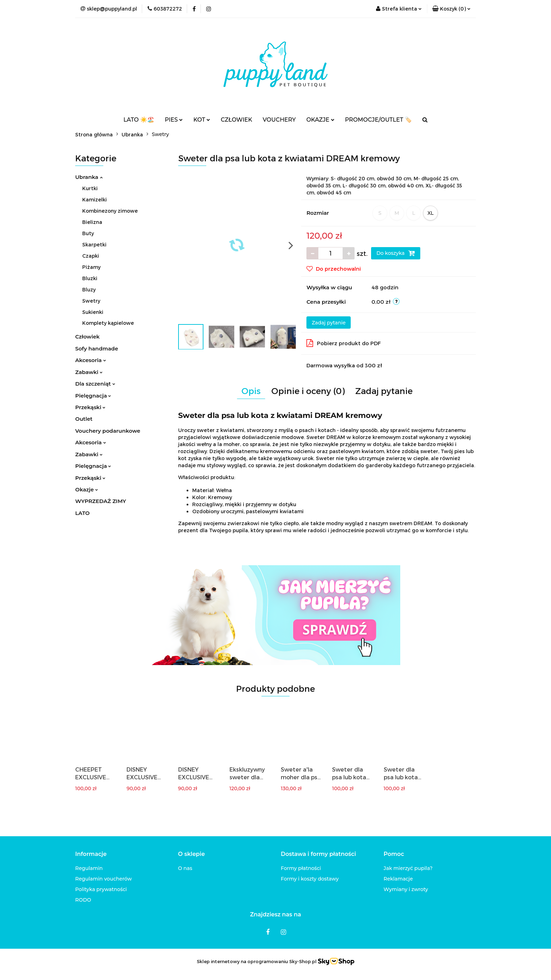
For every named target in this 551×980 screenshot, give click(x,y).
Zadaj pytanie (329, 323)
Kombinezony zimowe (110, 211)
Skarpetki (94, 244)
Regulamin (89, 868)
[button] (451, 9)
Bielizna (92, 222)
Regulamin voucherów (103, 879)
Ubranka (89, 177)
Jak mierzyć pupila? (408, 868)
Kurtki (90, 188)
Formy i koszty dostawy (310, 879)
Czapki (91, 256)
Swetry (91, 301)
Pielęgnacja (93, 396)
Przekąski (90, 407)
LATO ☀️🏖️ (139, 120)
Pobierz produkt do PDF (344, 343)
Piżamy (91, 267)
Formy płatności (301, 868)
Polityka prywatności (101, 889)
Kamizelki (95, 199)
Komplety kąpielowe (108, 323)
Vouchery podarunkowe (108, 431)
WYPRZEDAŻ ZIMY (101, 501)
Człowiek (87, 337)
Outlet (84, 419)
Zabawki (89, 372)
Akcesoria (91, 360)
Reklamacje (398, 879)
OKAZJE (320, 120)
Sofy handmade (97, 349)
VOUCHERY (279, 120)
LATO (82, 513)
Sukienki (93, 312)
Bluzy (89, 289)
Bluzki (90, 278)
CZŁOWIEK (236, 120)
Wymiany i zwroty (406, 889)
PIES (174, 120)
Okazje (87, 489)
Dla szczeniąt (95, 384)
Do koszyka (396, 253)
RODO (83, 900)
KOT (202, 120)
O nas (185, 868)
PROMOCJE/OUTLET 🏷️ (378, 120)
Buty (88, 233)
